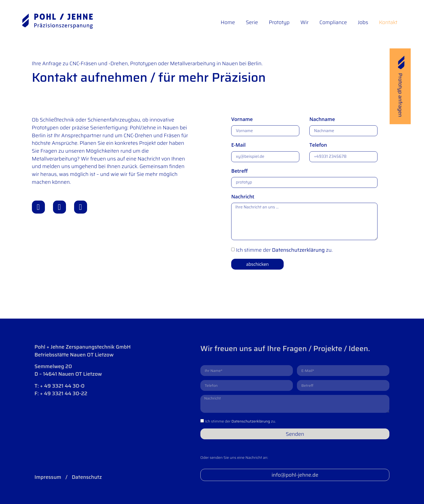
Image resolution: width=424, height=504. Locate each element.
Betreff (239, 171)
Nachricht (243, 197)
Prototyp (279, 22)
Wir (304, 22)
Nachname (322, 119)
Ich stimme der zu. (284, 250)
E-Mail (238, 145)
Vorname (242, 119)
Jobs (363, 22)
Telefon (318, 145)
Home (228, 22)
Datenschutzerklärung (298, 250)
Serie (252, 22)
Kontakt (388, 22)
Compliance (333, 22)
